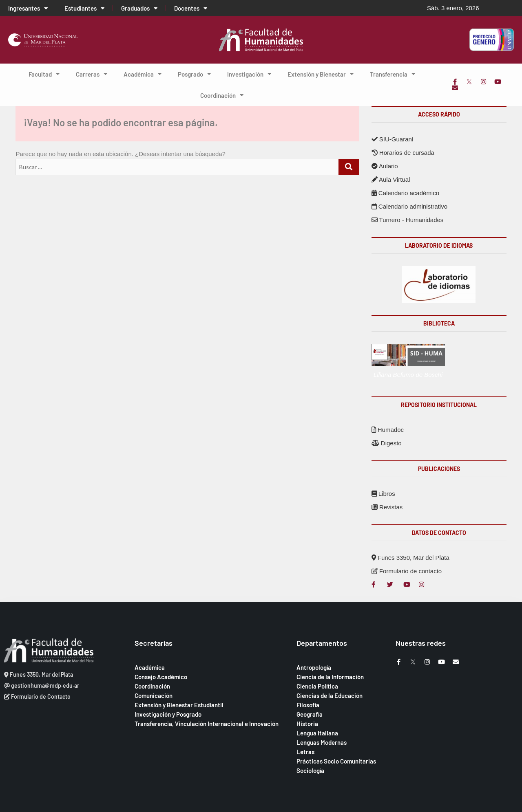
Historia (307, 724)
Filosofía (308, 705)
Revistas (387, 507)
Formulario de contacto (407, 571)
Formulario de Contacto (37, 696)
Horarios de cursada (403, 153)
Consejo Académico (161, 677)
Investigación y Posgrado (168, 714)
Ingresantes (28, 8)
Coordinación (222, 95)
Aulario (385, 166)
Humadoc (388, 430)
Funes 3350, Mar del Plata (410, 558)
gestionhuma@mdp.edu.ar (42, 685)
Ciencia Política (317, 686)
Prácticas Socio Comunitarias (336, 761)
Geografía (310, 714)
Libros (383, 494)
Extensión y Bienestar (321, 74)
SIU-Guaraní (393, 139)
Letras (305, 752)
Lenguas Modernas (322, 742)
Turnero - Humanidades (408, 220)
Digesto (387, 443)
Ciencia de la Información (330, 677)
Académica (143, 74)
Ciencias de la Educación (330, 695)
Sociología (310, 770)
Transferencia (393, 74)
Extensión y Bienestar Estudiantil (179, 705)
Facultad (44, 74)
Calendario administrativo (409, 206)
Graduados (139, 8)
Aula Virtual (391, 179)
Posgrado (194, 74)
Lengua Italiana (317, 733)
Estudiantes (84, 8)
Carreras (92, 74)
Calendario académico (405, 193)
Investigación (249, 74)
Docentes (191, 8)
